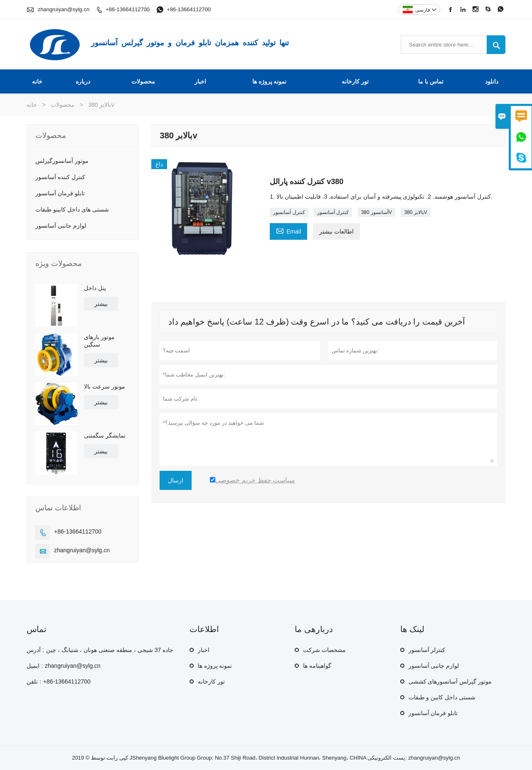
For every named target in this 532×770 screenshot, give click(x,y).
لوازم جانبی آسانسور (61, 226)
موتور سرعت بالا (105, 386)
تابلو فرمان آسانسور (60, 193)
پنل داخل (95, 288)
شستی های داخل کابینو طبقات (72, 209)
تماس (37, 629)
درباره (83, 81)
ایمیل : (35, 666)
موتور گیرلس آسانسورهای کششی (450, 681)
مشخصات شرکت (324, 650)
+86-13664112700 (128, 9)
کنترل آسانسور (289, 212)
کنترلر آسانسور (427, 650)
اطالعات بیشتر (336, 231)
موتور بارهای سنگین (99, 341)
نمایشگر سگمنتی (105, 435)
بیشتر (101, 304)
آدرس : (35, 650)
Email (288, 230)
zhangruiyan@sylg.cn (64, 9)
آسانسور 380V (377, 212)
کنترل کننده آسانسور (60, 177)
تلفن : (34, 681)
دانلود (492, 81)
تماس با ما (431, 81)
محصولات (143, 81)
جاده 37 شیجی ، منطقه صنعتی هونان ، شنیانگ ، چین (110, 650)
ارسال (176, 480)
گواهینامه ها (317, 666)
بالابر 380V (415, 212)
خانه (37, 81)
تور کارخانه (355, 81)
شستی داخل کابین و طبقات (442, 697)
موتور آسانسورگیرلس (62, 161)
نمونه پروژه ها (270, 81)
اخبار (200, 81)
